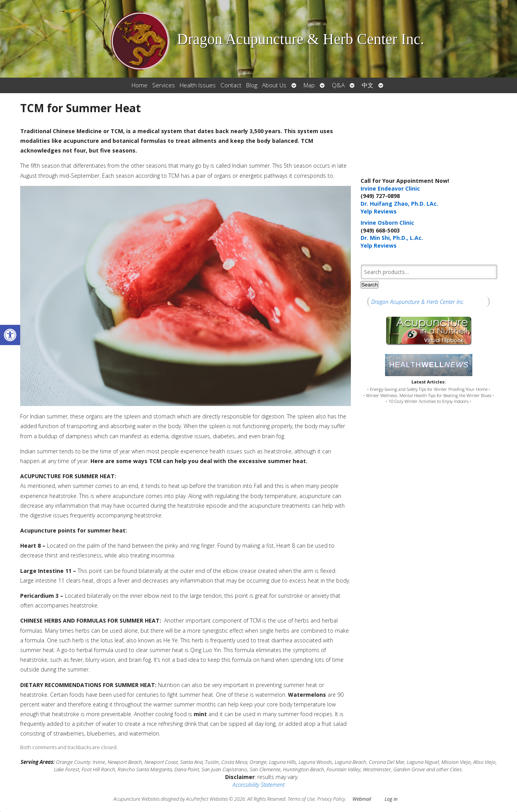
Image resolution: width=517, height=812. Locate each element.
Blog (252, 85)
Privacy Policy (331, 799)
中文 (368, 85)
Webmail (362, 799)
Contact (231, 85)
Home (140, 85)
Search (370, 285)
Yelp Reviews (379, 211)
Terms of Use (301, 799)
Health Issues (198, 85)
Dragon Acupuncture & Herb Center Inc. (418, 302)
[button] (10, 335)
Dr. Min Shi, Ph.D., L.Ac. (392, 238)
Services (164, 85)
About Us (274, 85)
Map (309, 85)
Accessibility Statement (258, 785)
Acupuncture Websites (136, 799)
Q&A (338, 85)
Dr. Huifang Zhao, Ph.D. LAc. (399, 204)
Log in (391, 799)
